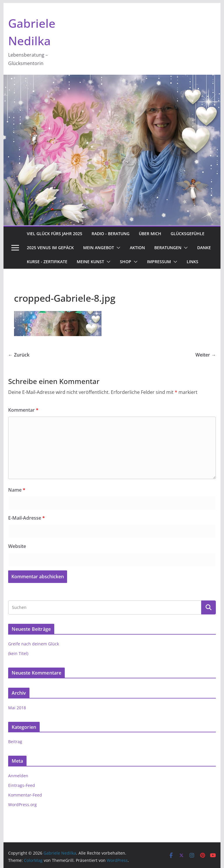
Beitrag (15, 742)
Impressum (159, 262)
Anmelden (18, 776)
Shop (126, 262)
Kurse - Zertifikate (47, 262)
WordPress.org (22, 805)
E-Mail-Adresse (27, 518)
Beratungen (168, 248)
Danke (204, 248)
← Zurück (19, 355)
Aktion (137, 248)
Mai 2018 (17, 708)
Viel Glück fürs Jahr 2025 (55, 234)
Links (192, 262)
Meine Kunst (90, 262)
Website (17, 546)
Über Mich (150, 234)
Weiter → (206, 355)
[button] (117, 248)
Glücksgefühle (188, 234)
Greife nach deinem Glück (34, 644)
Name (17, 490)
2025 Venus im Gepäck (50, 248)
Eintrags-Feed (22, 785)
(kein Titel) (18, 653)
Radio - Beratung (111, 234)
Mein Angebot (99, 248)
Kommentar (23, 410)
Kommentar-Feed (25, 795)
